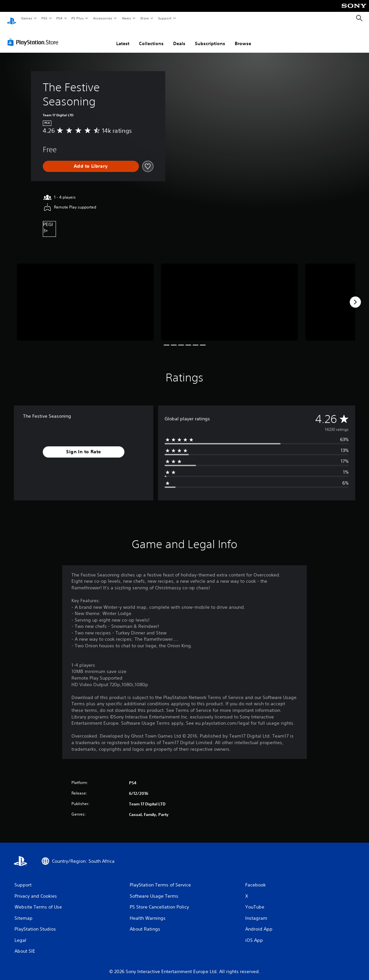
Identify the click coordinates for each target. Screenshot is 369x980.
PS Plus (78, 18)
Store (144, 18)
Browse (243, 37)
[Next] (355, 296)
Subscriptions (210, 37)
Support (164, 18)
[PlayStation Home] (12, 18)
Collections (151, 37)
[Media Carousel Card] (85, 296)
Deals (179, 37)
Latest (123, 37)
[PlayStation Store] (34, 36)
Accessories (102, 18)
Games (26, 18)
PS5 (44, 18)
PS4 (59, 18)
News (127, 18)
